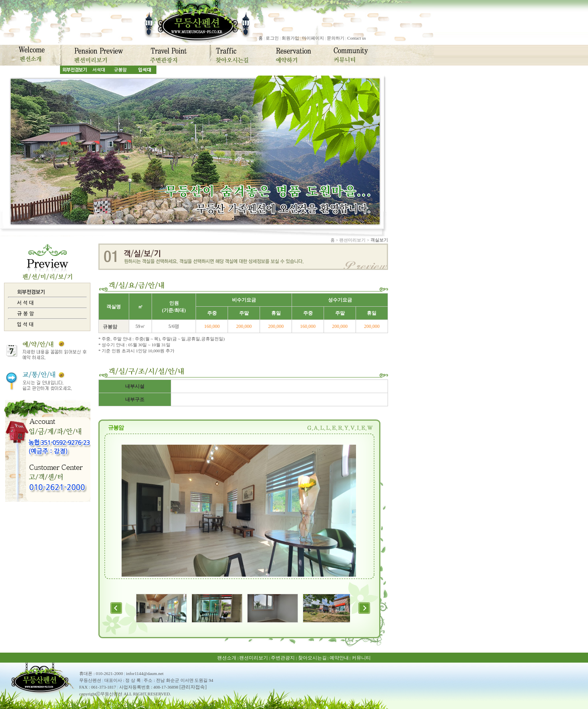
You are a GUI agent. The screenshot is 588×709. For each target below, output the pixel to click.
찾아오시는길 (312, 658)
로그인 (272, 38)
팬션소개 (227, 658)
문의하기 (336, 38)
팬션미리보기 (254, 658)
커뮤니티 (361, 658)
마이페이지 (313, 38)
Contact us (357, 38)
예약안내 (339, 658)
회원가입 (290, 38)
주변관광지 (283, 658)
